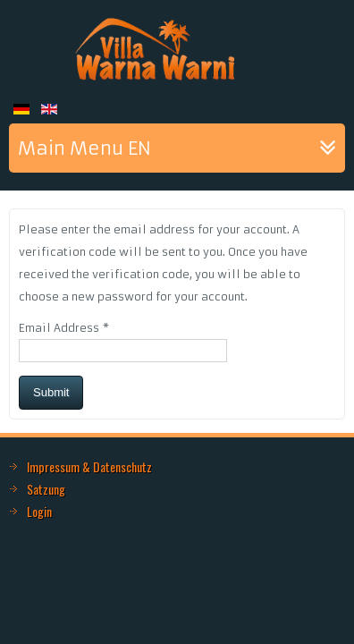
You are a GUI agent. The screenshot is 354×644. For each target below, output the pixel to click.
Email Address (64, 328)
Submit (51, 392)
